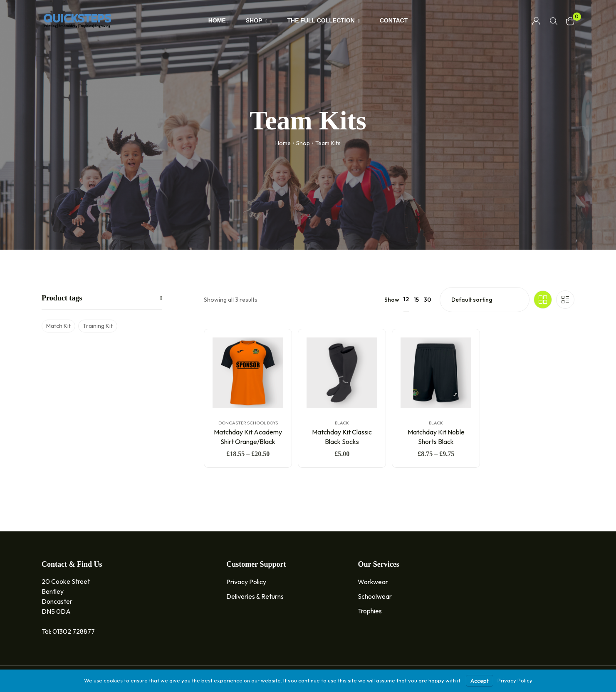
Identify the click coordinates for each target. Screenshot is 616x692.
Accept (480, 681)
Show (392, 300)
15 (416, 300)
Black (342, 423)
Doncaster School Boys (248, 423)
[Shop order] (485, 300)
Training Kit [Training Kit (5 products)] (98, 326)
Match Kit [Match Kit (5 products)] (58, 326)
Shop (303, 143)
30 (428, 300)
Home (283, 143)
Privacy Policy (515, 680)
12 (406, 299)
